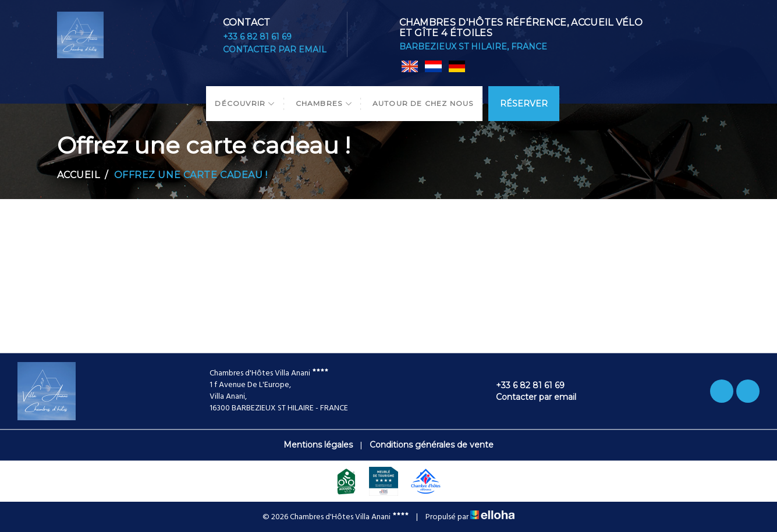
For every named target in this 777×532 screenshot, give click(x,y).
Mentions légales (318, 445)
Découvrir (245, 103)
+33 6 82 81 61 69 (257, 37)
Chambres (324, 103)
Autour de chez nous (423, 103)
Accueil (79, 175)
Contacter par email (275, 49)
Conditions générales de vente (432, 445)
